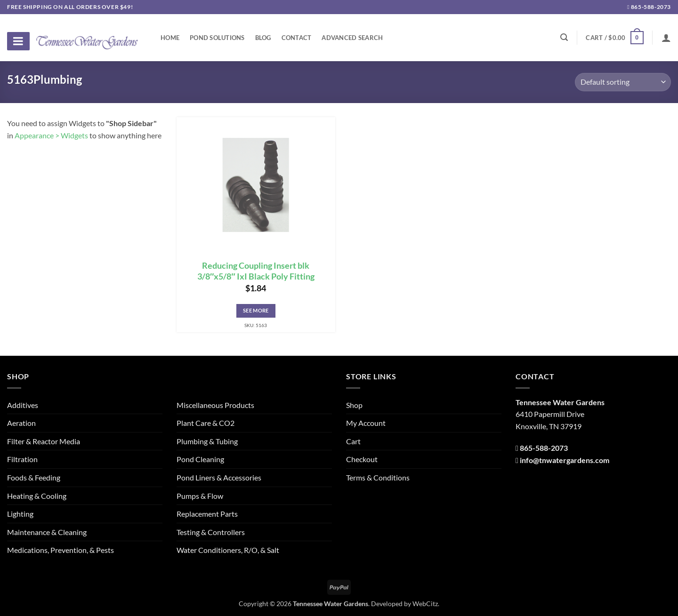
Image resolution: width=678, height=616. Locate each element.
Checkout (362, 459)
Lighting (20, 514)
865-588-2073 (649, 7)
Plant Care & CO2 (206, 423)
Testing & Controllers (211, 532)
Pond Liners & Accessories (219, 477)
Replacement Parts (207, 514)
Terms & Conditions (378, 477)
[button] (614, 38)
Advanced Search (352, 38)
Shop (354, 405)
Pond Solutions (217, 38)
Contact (297, 38)
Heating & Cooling (37, 496)
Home (170, 38)
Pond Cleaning (200, 459)
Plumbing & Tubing (207, 441)
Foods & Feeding (34, 477)
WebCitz (425, 604)
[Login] (666, 38)
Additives (23, 405)
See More (256, 310)
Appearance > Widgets (51, 135)
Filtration (22, 459)
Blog (263, 38)
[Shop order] (623, 82)
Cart (353, 441)
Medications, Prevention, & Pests (61, 550)
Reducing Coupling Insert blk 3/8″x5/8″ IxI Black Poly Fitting (256, 271)
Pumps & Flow (200, 496)
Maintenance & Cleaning (47, 532)
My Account (366, 423)
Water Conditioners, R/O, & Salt (228, 550)
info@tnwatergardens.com (565, 460)
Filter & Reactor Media (44, 441)
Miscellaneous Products (215, 405)
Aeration (21, 423)
